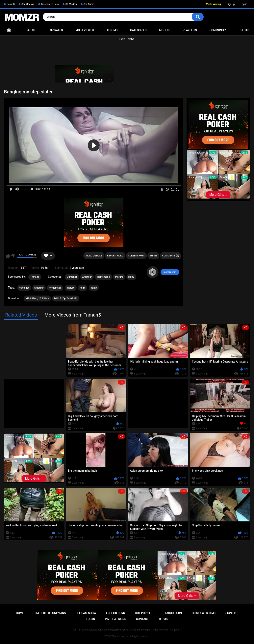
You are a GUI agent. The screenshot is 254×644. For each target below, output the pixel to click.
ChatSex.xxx (28, 4)
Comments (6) (171, 256)
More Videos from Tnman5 (73, 315)
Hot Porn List (145, 613)
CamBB (11, 4)
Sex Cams (89, 4)
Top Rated (55, 30)
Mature (119, 277)
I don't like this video (13, 256)
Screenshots (136, 256)
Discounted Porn (50, 4)
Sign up (231, 4)
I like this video (8, 256)
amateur (39, 288)
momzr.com (170, 272)
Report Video (115, 256)
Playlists (190, 30)
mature (71, 288)
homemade (55, 288)
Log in (244, 4)
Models (165, 30)
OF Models (71, 4)
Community (218, 30)
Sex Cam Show (86, 613)
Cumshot (72, 277)
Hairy (131, 277)
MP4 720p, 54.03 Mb (66, 298)
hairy (83, 288)
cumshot (24, 288)
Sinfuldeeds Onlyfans (50, 613)
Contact (142, 619)
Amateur (87, 277)
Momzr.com (123, 636)
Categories (138, 30)
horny (94, 288)
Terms (163, 619)
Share (153, 256)
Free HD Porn (115, 613)
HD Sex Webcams (204, 613)
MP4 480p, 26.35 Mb (37, 298)
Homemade (103, 277)
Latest (31, 30)
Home (9, 30)
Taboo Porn (173, 613)
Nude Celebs (126, 39)
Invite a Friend (116, 619)
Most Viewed (85, 30)
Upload (244, 30)
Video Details (94, 256)
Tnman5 (35, 277)
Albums (112, 30)
